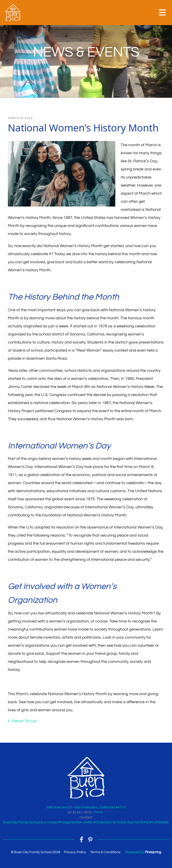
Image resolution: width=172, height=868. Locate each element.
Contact (86, 817)
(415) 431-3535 (80, 812)
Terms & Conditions (105, 852)
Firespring (153, 852)
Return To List (24, 721)
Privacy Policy (75, 852)
